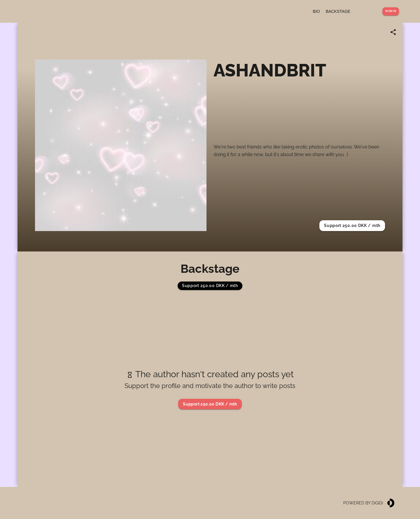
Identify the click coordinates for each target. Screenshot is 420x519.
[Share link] (393, 32)
